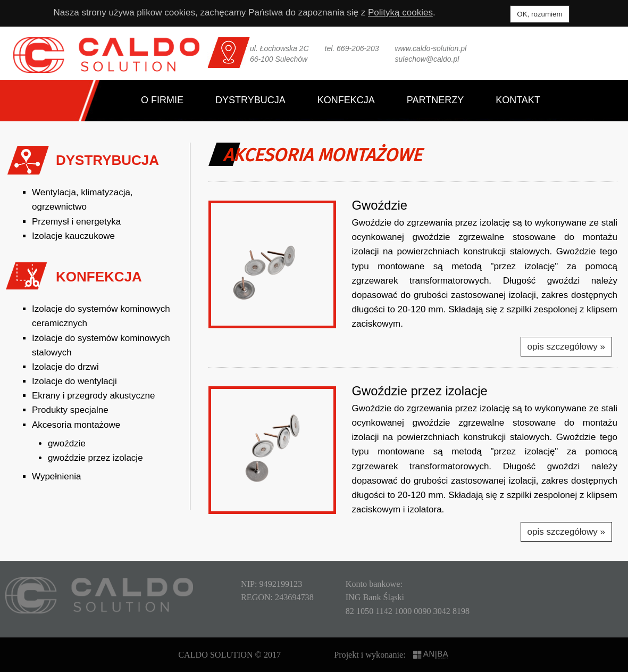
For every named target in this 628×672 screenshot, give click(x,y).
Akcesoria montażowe (76, 425)
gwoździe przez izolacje (95, 458)
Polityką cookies (400, 13)
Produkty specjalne (70, 410)
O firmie (162, 100)
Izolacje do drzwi (65, 367)
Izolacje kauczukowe (73, 236)
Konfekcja (346, 100)
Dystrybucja (250, 100)
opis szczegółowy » (566, 347)
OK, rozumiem (539, 14)
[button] (272, 264)
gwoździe (67, 443)
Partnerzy (435, 100)
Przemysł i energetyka (76, 222)
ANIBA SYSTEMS (432, 655)
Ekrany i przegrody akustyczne (94, 396)
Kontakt (518, 100)
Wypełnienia (56, 476)
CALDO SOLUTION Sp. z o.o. (106, 55)
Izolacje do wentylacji (74, 381)
